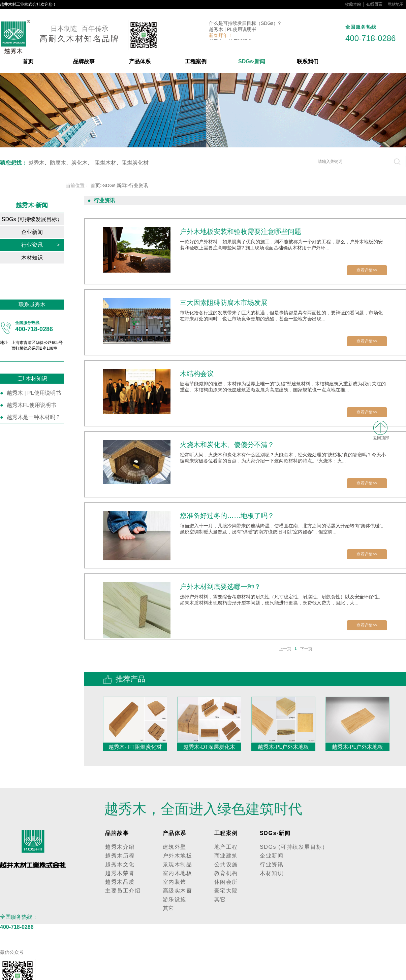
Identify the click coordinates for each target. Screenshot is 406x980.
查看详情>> (367, 270)
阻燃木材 (105, 163)
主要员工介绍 (123, 891)
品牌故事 (84, 61)
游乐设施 (175, 899)
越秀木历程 (120, 856)
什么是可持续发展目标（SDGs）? (245, 24)
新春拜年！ (221, 36)
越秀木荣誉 (120, 873)
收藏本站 (353, 4)
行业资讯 (40, 245)
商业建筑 (226, 856)
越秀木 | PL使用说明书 (233, 30)
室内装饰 (175, 882)
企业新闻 (40, 232)
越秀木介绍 (120, 847)
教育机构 (226, 873)
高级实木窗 (178, 891)
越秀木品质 (120, 882)
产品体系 (140, 61)
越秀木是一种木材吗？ (34, 417)
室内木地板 (178, 873)
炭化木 (80, 163)
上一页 (285, 649)
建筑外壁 (175, 847)
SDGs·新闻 (252, 61)
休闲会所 (226, 882)
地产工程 (226, 847)
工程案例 (196, 61)
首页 (28, 61)
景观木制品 (178, 864)
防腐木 (58, 163)
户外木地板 (178, 856)
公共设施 (226, 864)
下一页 (306, 649)
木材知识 (40, 258)
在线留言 (374, 4)
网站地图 (396, 4)
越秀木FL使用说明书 (32, 405)
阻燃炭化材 (135, 163)
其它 (169, 908)
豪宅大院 (226, 891)
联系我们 (308, 61)
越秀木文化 (120, 864)
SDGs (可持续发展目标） (32, 219)
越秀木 (36, 163)
